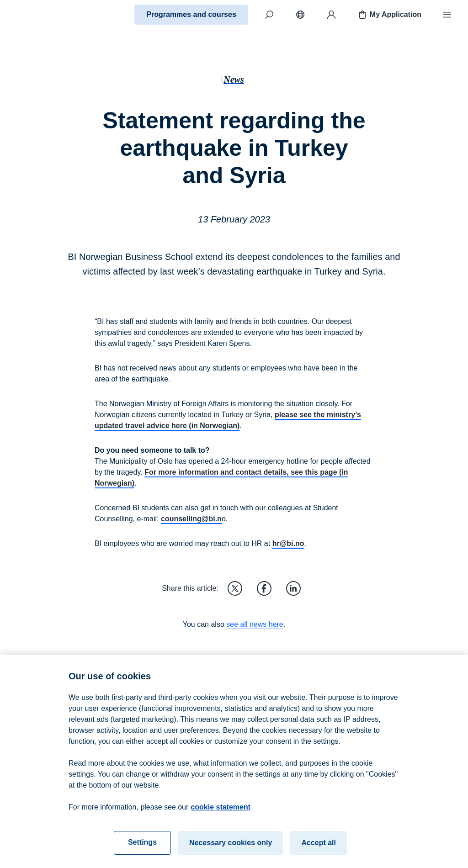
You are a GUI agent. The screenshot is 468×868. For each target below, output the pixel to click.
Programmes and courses (191, 14)
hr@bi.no (288, 543)
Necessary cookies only (231, 848)
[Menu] (447, 15)
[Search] (269, 15)
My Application (389, 15)
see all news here (255, 624)
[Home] (39, 15)
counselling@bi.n (191, 519)
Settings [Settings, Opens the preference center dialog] (142, 848)
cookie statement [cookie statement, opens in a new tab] (221, 812)
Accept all (319, 848)
